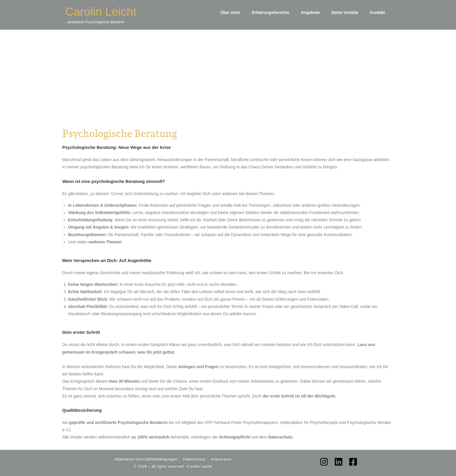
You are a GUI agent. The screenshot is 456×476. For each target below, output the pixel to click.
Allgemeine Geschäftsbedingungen (146, 459)
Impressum (221, 459)
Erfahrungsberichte (271, 13)
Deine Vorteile (345, 13)
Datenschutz (195, 459)
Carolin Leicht (101, 12)
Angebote (310, 13)
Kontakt (377, 13)
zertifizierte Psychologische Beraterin (96, 22)
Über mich (230, 13)
